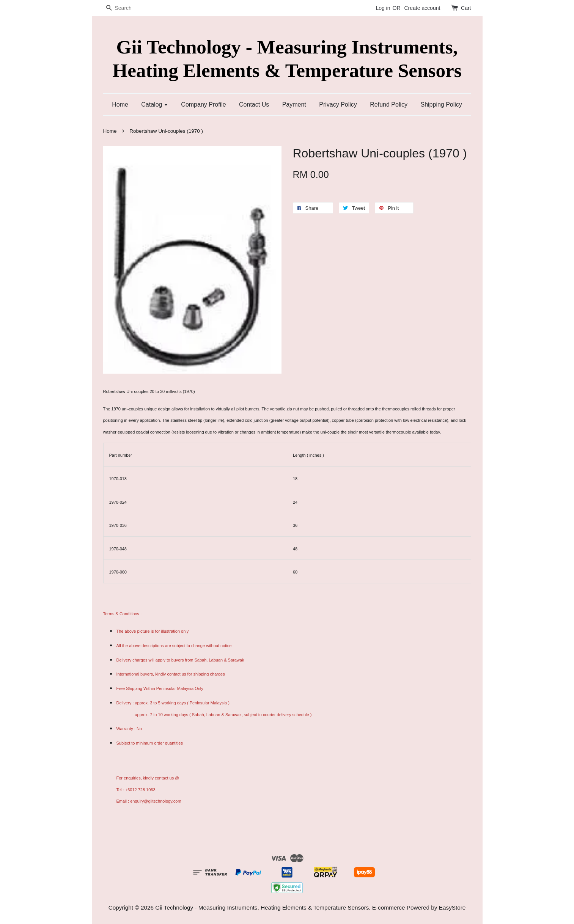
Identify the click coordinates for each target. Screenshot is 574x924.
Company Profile (203, 104)
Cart (466, 8)
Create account (422, 8)
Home (120, 104)
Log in (383, 8)
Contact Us (254, 104)
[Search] (126, 8)
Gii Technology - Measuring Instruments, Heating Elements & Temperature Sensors (287, 58)
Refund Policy (389, 104)
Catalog (155, 104)
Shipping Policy (441, 104)
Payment (294, 104)
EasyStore (452, 907)
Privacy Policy (338, 104)
